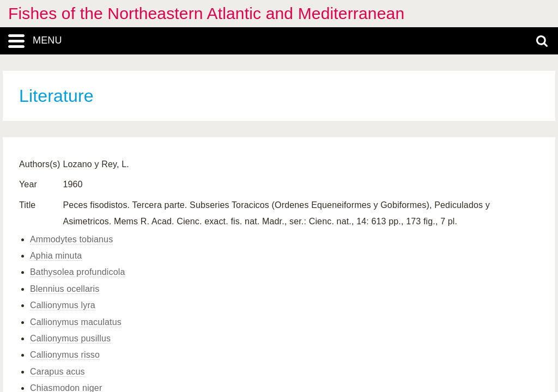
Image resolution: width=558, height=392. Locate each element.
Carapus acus (57, 372)
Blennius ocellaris (65, 289)
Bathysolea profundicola (77, 272)
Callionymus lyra (63, 305)
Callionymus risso (65, 355)
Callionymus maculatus (76, 322)
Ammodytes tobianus (71, 239)
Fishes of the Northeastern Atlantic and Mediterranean (206, 13)
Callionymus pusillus (70, 338)
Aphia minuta (56, 256)
